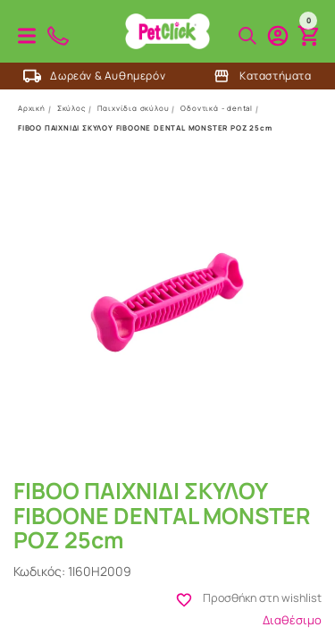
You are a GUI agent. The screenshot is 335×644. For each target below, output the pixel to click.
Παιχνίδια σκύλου (134, 108)
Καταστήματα (262, 76)
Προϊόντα (27, 36)
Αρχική (32, 108)
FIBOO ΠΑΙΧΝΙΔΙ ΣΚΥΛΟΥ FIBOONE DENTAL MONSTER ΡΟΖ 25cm (145, 127)
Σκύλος (71, 108)
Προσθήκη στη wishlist (281, 600)
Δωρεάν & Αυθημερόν (94, 76)
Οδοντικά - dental (217, 108)
